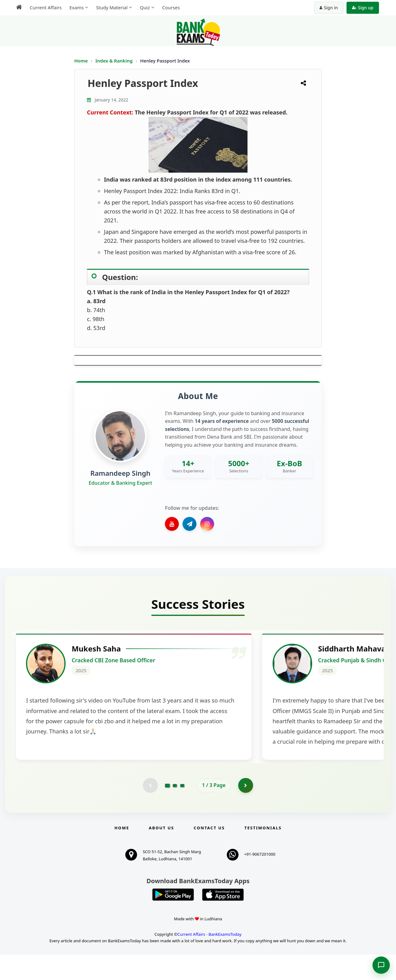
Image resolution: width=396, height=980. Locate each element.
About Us (161, 853)
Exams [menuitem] (76, 7)
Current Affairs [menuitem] (46, 7)
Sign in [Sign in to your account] (329, 8)
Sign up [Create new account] (363, 8)
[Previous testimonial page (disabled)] (150, 810)
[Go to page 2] (175, 810)
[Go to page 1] (168, 810)
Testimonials (263, 853)
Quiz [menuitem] (145, 7)
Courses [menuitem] (171, 7)
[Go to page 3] (182, 810)
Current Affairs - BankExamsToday (209, 960)
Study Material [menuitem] (112, 7)
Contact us (209, 853)
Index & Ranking (114, 61)
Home (81, 61)
